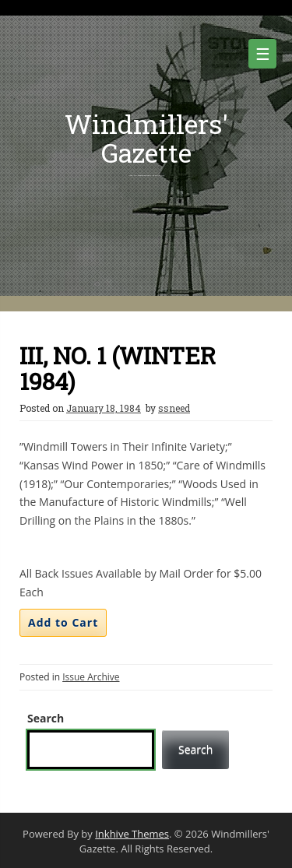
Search (46, 718)
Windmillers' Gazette (146, 138)
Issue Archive (91, 677)
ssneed (174, 408)
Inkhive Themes (132, 834)
